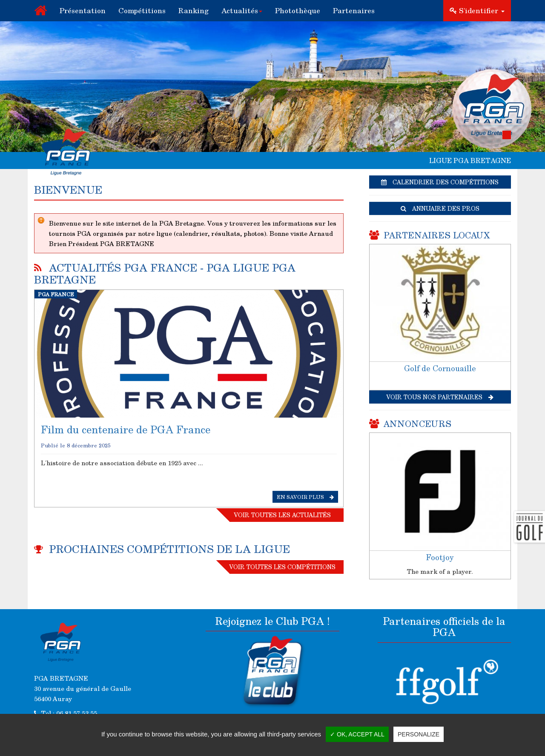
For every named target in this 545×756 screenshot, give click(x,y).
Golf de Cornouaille (440, 368)
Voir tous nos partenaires (440, 397)
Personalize (419, 734)
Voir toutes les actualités (282, 515)
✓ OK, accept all (357, 734)
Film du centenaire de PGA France (126, 429)
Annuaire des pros (440, 208)
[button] (242, 11)
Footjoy (440, 557)
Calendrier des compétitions (440, 182)
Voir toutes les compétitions (282, 567)
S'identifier (477, 10)
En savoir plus (305, 497)
